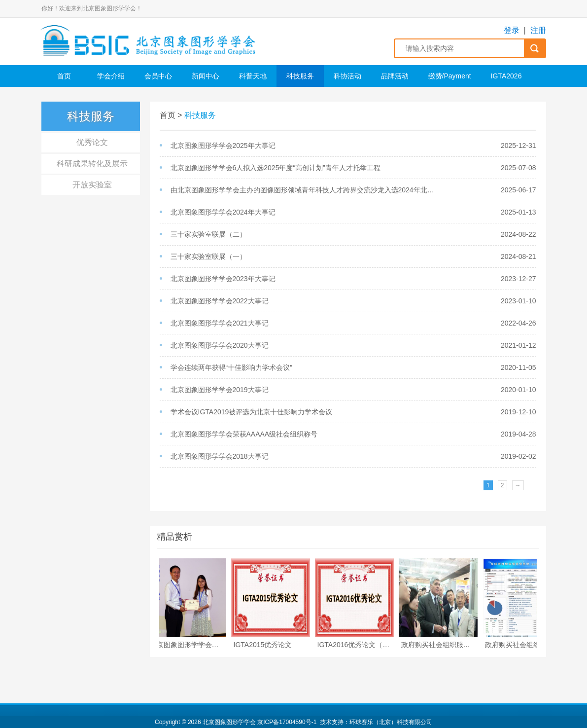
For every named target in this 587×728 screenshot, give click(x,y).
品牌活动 (395, 76)
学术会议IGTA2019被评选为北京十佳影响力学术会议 (252, 412)
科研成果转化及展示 (92, 164)
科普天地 (253, 76)
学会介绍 (111, 76)
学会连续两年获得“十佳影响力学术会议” (231, 367)
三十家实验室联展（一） (208, 256)
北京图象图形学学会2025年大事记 (223, 146)
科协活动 (347, 76)
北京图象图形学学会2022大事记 (220, 301)
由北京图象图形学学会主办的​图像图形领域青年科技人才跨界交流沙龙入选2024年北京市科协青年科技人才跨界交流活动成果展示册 (306, 190)
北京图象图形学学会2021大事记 (220, 323)
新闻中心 (206, 76)
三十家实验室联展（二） (208, 234)
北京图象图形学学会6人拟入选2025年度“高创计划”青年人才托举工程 (276, 168)
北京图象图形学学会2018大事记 (220, 456)
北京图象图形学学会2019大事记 (220, 390)
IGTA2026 (506, 76)
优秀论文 (92, 142)
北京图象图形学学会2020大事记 (220, 345)
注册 (538, 30)
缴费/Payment (450, 76)
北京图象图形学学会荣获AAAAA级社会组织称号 (244, 434)
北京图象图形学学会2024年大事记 (223, 212)
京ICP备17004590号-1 (287, 722)
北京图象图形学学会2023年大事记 (223, 279)
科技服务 (300, 76)
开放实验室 (92, 185)
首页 (64, 76)
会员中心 (158, 76)
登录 (512, 30)
